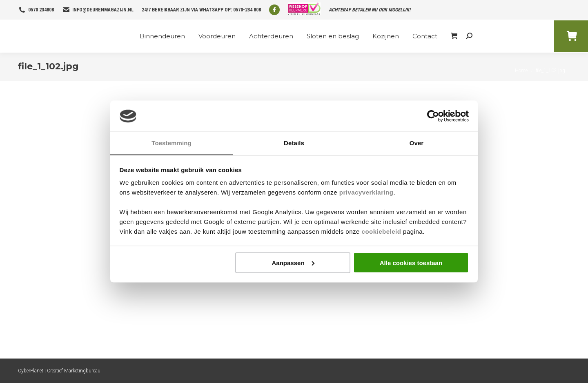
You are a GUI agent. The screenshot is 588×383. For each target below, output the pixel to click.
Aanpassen (293, 262)
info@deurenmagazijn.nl (103, 10)
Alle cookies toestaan (411, 262)
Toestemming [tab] (171, 143)
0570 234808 (41, 10)
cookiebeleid (382, 231)
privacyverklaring (366, 192)
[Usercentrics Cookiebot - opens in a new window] (433, 116)
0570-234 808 (247, 10)
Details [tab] (294, 143)
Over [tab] (417, 143)
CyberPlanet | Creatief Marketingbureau (59, 371)
